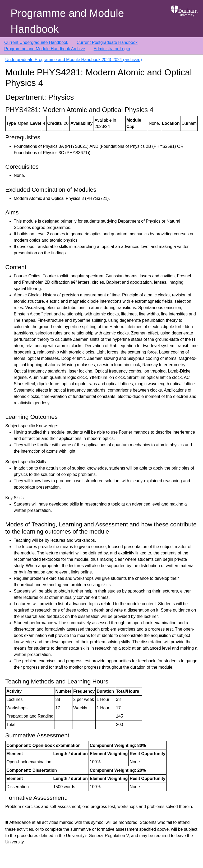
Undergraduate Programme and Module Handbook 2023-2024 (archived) (74, 60)
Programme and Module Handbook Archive (45, 49)
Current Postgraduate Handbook (107, 42)
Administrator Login (112, 49)
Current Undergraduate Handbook (36, 42)
